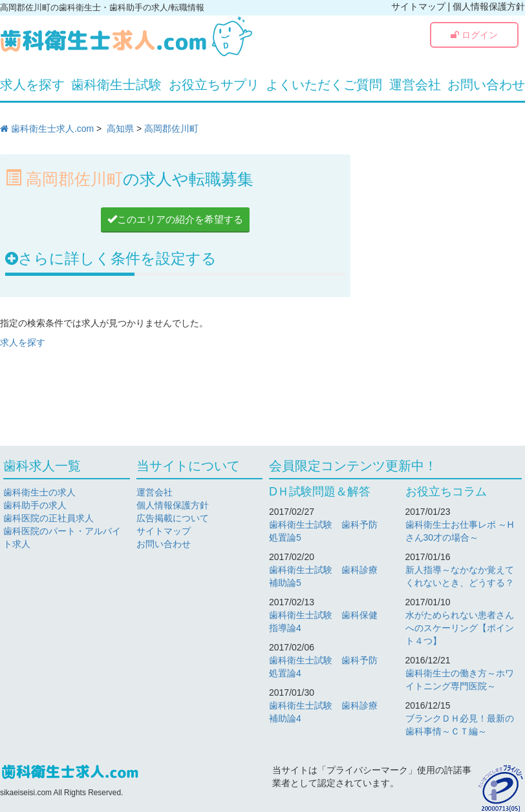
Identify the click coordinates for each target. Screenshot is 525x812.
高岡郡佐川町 (171, 129)
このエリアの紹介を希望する (175, 219)
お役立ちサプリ (214, 85)
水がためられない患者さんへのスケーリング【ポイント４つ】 (460, 628)
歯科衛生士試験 (116, 85)
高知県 (120, 129)
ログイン (474, 35)
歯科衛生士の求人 (39, 492)
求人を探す (32, 85)
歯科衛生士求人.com (47, 129)
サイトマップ (418, 6)
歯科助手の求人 (35, 505)
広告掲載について (173, 518)
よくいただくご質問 (324, 85)
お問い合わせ (486, 85)
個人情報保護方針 (489, 6)
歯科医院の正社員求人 (48, 518)
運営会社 (415, 85)
